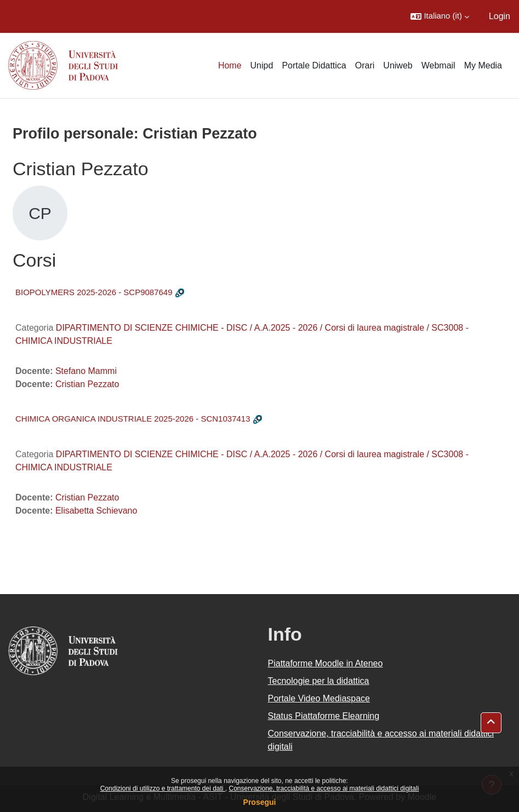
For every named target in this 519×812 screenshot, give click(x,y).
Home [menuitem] (230, 65)
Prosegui (260, 802)
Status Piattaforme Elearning (324, 716)
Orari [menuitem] (365, 65)
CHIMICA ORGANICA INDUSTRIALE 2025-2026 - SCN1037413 (133, 419)
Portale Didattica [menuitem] (314, 65)
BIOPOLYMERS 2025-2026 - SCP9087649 (94, 292)
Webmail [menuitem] (438, 65)
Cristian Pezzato (87, 384)
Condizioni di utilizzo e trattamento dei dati (163, 788)
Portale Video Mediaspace (319, 698)
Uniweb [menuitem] (398, 65)
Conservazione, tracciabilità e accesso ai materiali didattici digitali (324, 788)
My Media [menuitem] (483, 65)
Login (500, 16)
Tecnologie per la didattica (319, 681)
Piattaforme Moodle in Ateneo (326, 663)
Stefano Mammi (86, 371)
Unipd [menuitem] (262, 65)
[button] (440, 16)
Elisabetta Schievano (96, 511)
